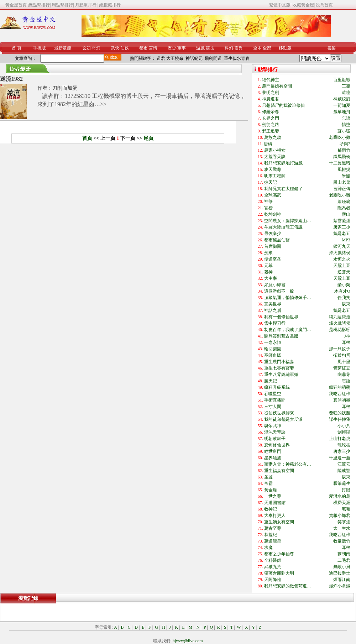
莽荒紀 (271, 535)
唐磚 (268, 144)
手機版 (40, 48)
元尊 (268, 266)
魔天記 (271, 381)
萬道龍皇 (273, 541)
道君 (161, 58)
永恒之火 (342, 259)
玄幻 (87, 48)
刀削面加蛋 (65, 88)
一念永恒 (273, 342)
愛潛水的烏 (340, 496)
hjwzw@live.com (188, 641)
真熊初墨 (342, 400)
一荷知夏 (342, 105)
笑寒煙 (344, 522)
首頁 (87, 138)
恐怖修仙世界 (277, 445)
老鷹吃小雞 (340, 137)
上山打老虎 (340, 439)
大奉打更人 (275, 515)
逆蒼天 (344, 272)
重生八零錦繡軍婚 (281, 375)
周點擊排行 (62, 5)
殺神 (268, 272)
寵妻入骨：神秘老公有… (288, 464)
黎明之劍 (271, 93)
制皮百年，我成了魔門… (288, 330)
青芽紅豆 (342, 368)
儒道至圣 (273, 259)
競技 (210, 48)
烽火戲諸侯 (340, 253)
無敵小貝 (342, 567)
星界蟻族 (273, 458)
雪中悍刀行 (275, 323)
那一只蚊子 (340, 349)
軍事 (182, 48)
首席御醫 (273, 246)
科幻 (229, 48)
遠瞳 (346, 93)
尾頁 (148, 138)
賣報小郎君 (340, 515)
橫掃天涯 (342, 503)
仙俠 (125, 48)
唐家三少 (342, 227)
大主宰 (271, 278)
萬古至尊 (273, 528)
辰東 (346, 304)
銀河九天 (342, 246)
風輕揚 (344, 169)
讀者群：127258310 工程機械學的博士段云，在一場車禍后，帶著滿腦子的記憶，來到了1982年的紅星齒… (142, 100)
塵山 (346, 214)
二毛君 (344, 560)
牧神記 (271, 509)
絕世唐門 (273, 451)
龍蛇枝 (344, 445)
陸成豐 (344, 471)
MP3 (346, 240)
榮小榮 (344, 285)
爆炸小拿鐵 (340, 586)
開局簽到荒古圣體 (281, 336)
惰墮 (346, 125)
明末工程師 (275, 176)
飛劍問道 (213, 58)
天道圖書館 (275, 503)
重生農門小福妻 (279, 362)
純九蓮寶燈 (340, 317)
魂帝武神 (273, 426)
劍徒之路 (271, 125)
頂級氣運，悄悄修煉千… (288, 298)
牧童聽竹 (342, 541)
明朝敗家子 (275, 439)
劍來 (268, 253)
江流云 (344, 464)
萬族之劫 (273, 137)
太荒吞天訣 (275, 157)
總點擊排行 (39, 5)
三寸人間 (273, 407)
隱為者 (344, 208)
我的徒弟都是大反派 (283, 419)
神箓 (268, 201)
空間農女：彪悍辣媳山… (288, 221)
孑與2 (345, 144)
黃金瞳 (271, 490)
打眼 (346, 490)
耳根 (346, 342)
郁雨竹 (344, 150)
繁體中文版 (280, 5)
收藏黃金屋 (303, 5)
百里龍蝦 (342, 80)
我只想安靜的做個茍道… (288, 586)
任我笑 (344, 298)
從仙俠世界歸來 (279, 413)
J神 (347, 336)
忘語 (346, 118)
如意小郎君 (275, 285)
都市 (143, 48)
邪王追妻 (271, 131)
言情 (153, 48)
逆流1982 (11, 79)
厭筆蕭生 (342, 483)
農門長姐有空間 (277, 86)
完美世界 (273, 304)
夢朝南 (344, 554)
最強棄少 (273, 234)
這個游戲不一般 (279, 291)
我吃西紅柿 (340, 394)
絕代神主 (271, 80)
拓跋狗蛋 (342, 355)
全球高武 (273, 195)
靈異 (239, 48)
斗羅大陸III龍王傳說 (283, 227)
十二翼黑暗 (340, 163)
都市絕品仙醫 (277, 240)
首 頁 (17, 48)
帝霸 (268, 483)
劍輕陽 (344, 432)
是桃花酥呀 (340, 330)
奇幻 (96, 48)
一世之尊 (273, 496)
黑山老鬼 (342, 182)
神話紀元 (194, 58)
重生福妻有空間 (279, 471)
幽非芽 (344, 375)
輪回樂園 (273, 349)
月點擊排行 (86, 5)
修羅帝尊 (271, 112)
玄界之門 (271, 118)
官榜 (268, 208)
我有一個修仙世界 (281, 317)
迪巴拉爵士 (340, 573)
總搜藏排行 (110, 5)
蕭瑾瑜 (344, 201)
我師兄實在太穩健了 (283, 189)
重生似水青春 (237, 58)
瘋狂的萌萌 (340, 387)
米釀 (346, 176)
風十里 (344, 362)
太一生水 (342, 528)
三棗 (346, 86)
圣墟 (268, 477)
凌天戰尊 (273, 169)
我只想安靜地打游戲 (283, 163)
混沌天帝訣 (275, 432)
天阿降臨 (273, 580)
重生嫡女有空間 (279, 522)
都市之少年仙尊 (279, 554)
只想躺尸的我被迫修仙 (283, 105)
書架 (331, 48)
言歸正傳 (342, 189)
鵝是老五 (342, 234)
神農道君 (271, 99)
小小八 (344, 426)
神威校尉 (342, 99)
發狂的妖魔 (340, 413)
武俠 (115, 48)
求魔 (268, 548)
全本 (257, 48)
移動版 (285, 48)
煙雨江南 (342, 580)
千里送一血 (340, 458)
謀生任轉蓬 (340, 419)
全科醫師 (273, 560)
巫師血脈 (273, 355)
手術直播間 (275, 400)
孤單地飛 (342, 112)
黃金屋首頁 (16, 5)
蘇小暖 (344, 131)
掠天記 (271, 182)
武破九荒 (273, 567)
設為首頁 (324, 5)
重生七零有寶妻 (279, 368)
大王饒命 (175, 58)
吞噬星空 (273, 394)
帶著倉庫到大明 (279, 573)
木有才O (342, 291)
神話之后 (273, 310)
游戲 (200, 48)
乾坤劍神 (273, 214)
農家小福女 (275, 150)
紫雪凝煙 (342, 221)
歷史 (172, 48)
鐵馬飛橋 (342, 157)
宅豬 (346, 509)
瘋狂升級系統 (277, 387)
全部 (267, 48)
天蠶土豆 (342, 266)
